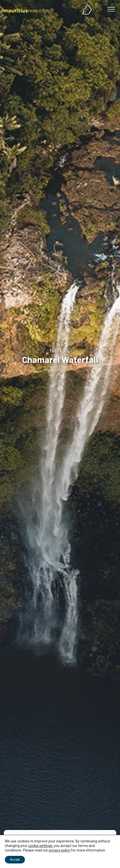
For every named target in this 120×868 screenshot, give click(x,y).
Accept (15, 860)
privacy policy (59, 850)
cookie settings (40, 846)
